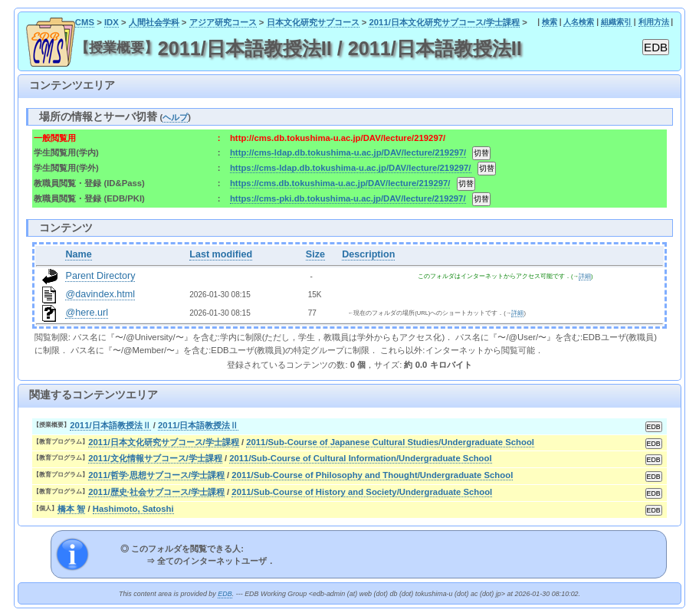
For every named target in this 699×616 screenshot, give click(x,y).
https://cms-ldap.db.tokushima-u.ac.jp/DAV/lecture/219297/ (351, 168)
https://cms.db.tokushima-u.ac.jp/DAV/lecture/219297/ (340, 183)
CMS (85, 22)
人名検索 (579, 22)
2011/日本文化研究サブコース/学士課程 (444, 22)
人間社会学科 (154, 22)
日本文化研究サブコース (313, 22)
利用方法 (654, 22)
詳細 (585, 276)
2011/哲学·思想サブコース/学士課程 (156, 475)
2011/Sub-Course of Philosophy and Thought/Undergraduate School (372, 475)
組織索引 (616, 22)
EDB (225, 594)
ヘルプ (175, 117)
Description (368, 254)
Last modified (221, 254)
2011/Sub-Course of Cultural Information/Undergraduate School (360, 458)
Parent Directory (100, 276)
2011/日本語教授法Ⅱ (110, 425)
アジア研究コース (223, 22)
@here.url (87, 313)
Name (78, 254)
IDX (112, 22)
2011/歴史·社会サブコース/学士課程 (156, 492)
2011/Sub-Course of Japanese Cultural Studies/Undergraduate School (390, 442)
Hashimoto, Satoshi (133, 509)
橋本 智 (71, 509)
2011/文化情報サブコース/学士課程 (155, 458)
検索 (550, 22)
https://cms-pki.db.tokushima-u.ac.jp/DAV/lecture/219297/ (348, 198)
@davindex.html (100, 294)
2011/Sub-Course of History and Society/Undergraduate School (362, 492)
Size (315, 254)
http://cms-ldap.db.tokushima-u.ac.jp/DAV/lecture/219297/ (348, 152)
